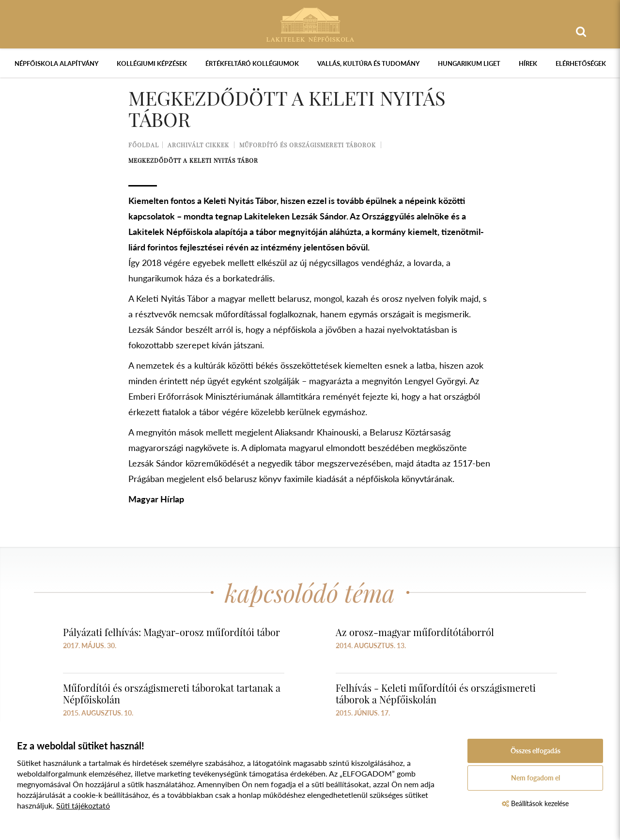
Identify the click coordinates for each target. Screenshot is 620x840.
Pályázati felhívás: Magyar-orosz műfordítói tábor (171, 632)
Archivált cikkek (198, 145)
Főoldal (144, 145)
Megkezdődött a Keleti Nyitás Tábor (193, 160)
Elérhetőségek (581, 63)
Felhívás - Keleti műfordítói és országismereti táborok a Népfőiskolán (436, 693)
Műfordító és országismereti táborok (308, 145)
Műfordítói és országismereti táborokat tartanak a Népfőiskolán (172, 693)
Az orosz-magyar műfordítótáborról (415, 632)
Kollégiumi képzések (152, 63)
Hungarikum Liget (469, 63)
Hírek (528, 63)
